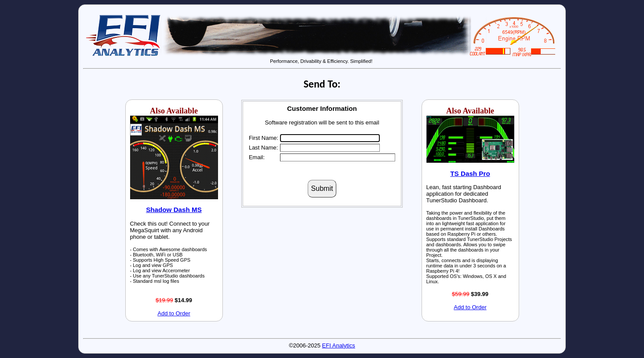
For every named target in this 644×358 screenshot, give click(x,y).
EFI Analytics (339, 345)
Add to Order (174, 313)
